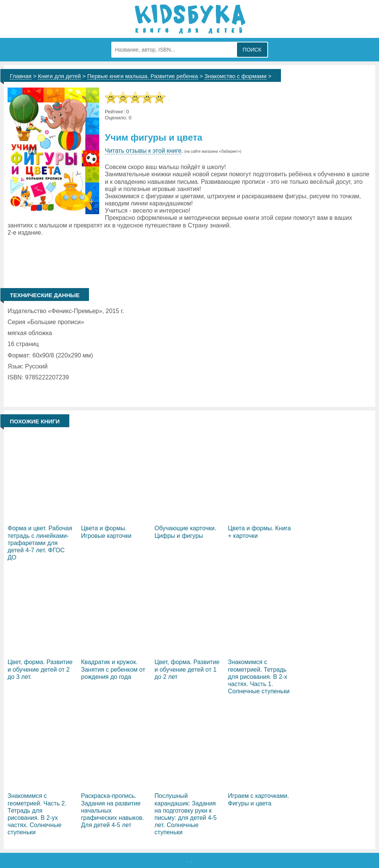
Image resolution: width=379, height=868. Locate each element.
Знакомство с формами (236, 76)
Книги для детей (59, 76)
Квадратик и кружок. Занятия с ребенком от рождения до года (113, 669)
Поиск (252, 50)
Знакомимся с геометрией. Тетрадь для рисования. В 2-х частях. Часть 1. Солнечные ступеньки (259, 677)
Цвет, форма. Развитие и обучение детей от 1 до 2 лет (187, 669)
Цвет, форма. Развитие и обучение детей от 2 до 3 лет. (40, 669)
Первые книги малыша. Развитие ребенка (143, 76)
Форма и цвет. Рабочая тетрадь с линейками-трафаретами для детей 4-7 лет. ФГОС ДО (40, 543)
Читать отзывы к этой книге (143, 151)
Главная (21, 76)
